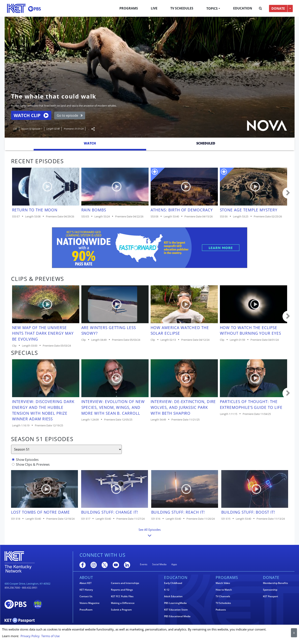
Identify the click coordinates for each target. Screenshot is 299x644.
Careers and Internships (125, 583)
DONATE (278, 8)
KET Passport (271, 596)
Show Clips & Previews (33, 464)
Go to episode (70, 115)
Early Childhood (173, 583)
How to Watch (224, 590)
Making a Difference (123, 603)
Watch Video (223, 583)
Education (243, 8)
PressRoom (86, 610)
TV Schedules (182, 8)
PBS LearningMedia (175, 603)
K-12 (167, 590)
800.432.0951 (30, 588)
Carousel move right (288, 193)
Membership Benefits (275, 583)
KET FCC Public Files (122, 596)
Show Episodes (27, 460)
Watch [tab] (90, 143)
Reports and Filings (122, 590)
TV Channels (223, 596)
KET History (86, 590)
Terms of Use (50, 636)
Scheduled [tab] (206, 143)
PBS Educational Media (177, 616)
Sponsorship (270, 590)
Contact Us (86, 596)
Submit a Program (121, 610)
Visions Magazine (89, 603)
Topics (212, 8)
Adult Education (173, 596)
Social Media (159, 564)
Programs (129, 8)
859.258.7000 (12, 588)
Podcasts (221, 610)
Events (144, 564)
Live (154, 8)
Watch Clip (31, 115)
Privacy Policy (30, 636)
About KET (86, 583)
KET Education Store (176, 610)
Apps (174, 564)
